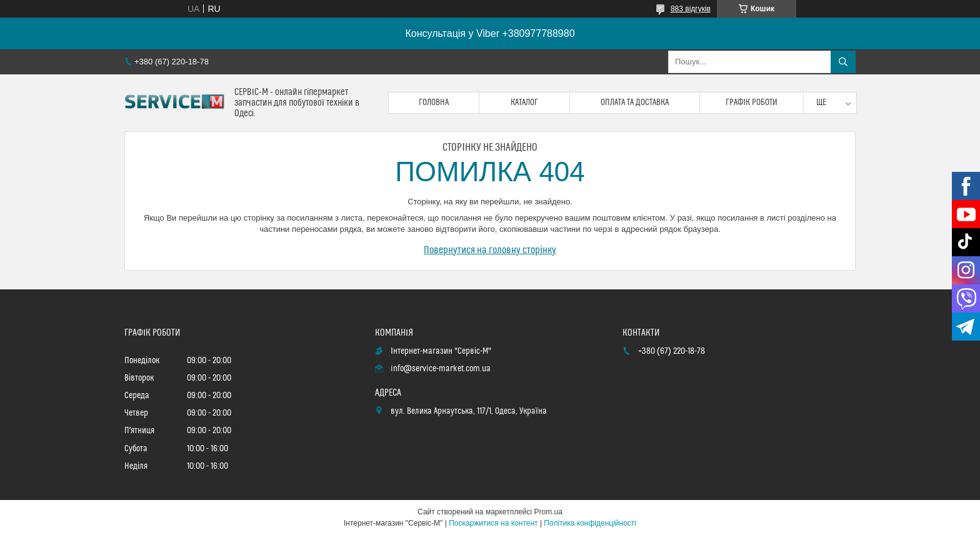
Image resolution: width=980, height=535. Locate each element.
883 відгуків (691, 9)
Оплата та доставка (635, 102)
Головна (434, 102)
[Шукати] (843, 62)
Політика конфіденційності (590, 523)
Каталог (524, 102)
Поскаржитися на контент (493, 523)
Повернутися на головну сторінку (490, 250)
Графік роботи (752, 102)
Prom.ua (548, 512)
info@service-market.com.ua (441, 369)
